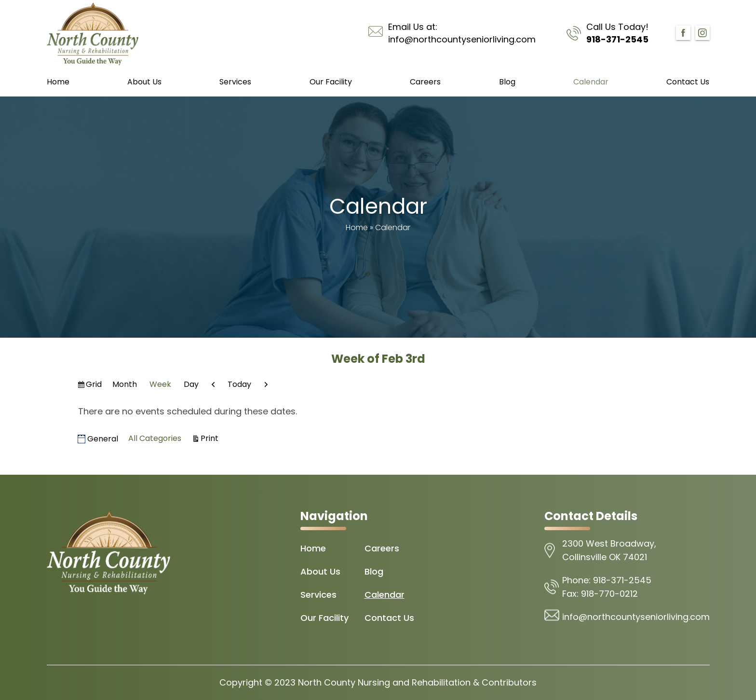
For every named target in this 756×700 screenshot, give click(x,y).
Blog (507, 82)
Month (125, 384)
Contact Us (688, 82)
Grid (94, 385)
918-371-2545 (617, 39)
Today (239, 384)
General (98, 439)
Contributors (509, 682)
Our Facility (331, 82)
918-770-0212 (609, 594)
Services (235, 82)
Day (191, 384)
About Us (144, 82)
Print (211, 438)
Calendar (591, 82)
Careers (425, 82)
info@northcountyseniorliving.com (462, 39)
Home (58, 82)
